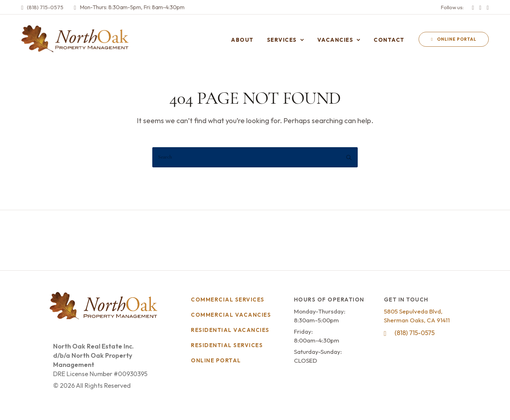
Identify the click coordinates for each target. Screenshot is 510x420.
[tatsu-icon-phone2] (22, 7)
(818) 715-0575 (45, 7)
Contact (389, 40)
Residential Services (227, 345)
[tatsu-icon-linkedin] (488, 7)
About (242, 40)
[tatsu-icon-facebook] (473, 7)
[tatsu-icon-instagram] (480, 7)
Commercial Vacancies (231, 315)
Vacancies (335, 40)
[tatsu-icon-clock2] (75, 7)
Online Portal (454, 39)
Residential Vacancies (230, 330)
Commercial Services (228, 300)
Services (282, 40)
